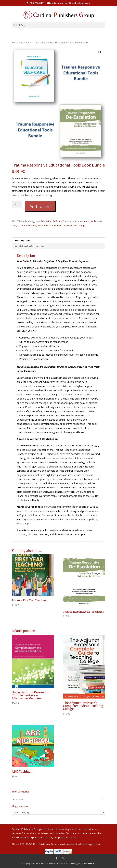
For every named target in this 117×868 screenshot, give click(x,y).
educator (74, 221)
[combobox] (58, 798)
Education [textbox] (58, 799)
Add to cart (40, 206)
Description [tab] (22, 240)
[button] (100, 52)
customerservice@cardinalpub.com (80, 844)
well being (79, 226)
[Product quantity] (17, 204)
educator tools (88, 221)
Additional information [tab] (29, 246)
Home (15, 43)
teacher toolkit (45, 226)
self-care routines (27, 226)
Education (26, 43)
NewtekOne (88, 863)
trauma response (63, 226)
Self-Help (58, 221)
